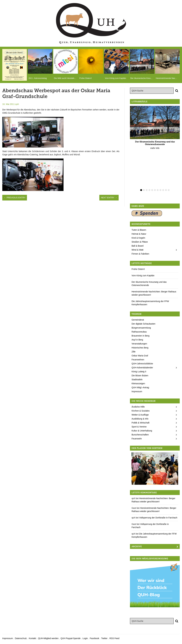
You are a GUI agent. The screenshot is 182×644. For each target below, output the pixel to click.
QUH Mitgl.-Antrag (140, 387)
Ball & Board (137, 246)
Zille (133, 352)
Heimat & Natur (139, 234)
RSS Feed (114, 638)
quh (17, 104)
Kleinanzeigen (138, 383)
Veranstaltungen (139, 344)
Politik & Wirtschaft (140, 423)
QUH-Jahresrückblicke (142, 364)
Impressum (137, 391)
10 (166, 190)
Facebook (94, 638)
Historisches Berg (140, 348)
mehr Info (155, 148)
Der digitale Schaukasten (143, 324)
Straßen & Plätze (140, 242)
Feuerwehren (138, 360)
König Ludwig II (139, 372)
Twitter (104, 638)
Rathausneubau (139, 332)
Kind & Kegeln (138, 238)
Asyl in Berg (137, 340)
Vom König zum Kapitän (143, 276)
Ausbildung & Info (140, 419)
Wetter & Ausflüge (140, 415)
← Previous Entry (15, 198)
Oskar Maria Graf (140, 356)
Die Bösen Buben (140, 376)
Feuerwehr (137, 439)
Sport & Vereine (139, 427)
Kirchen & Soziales (141, 411)
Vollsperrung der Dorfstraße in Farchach (158, 518)
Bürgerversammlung (141, 328)
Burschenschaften (140, 435)
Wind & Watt (137, 250)
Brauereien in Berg (140, 336)
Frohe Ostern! (138, 269)
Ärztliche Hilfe (138, 407)
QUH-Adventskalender (142, 368)
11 (169, 190)
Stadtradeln (137, 380)
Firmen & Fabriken (140, 254)
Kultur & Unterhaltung (142, 431)
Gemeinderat (138, 320)
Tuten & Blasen (139, 230)
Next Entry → (109, 198)
